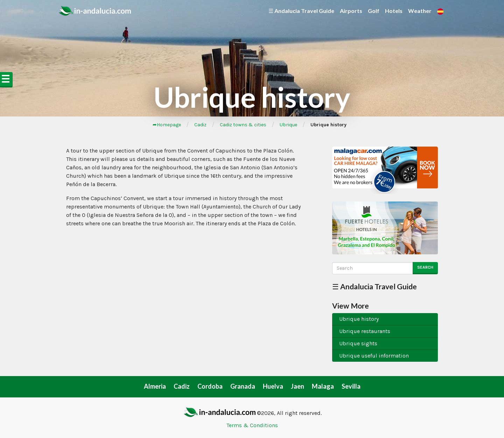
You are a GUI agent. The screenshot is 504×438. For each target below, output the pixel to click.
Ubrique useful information (374, 356)
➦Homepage (167, 125)
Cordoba (210, 386)
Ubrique (288, 125)
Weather (420, 11)
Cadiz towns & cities (243, 125)
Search (425, 267)
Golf (374, 11)
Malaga (323, 386)
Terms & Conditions (252, 425)
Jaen (297, 386)
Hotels (394, 11)
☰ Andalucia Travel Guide (301, 11)
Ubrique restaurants (365, 331)
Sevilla (351, 386)
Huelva (273, 386)
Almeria (155, 386)
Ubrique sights (358, 343)
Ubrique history (359, 319)
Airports (351, 11)
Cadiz (200, 125)
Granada (243, 386)
